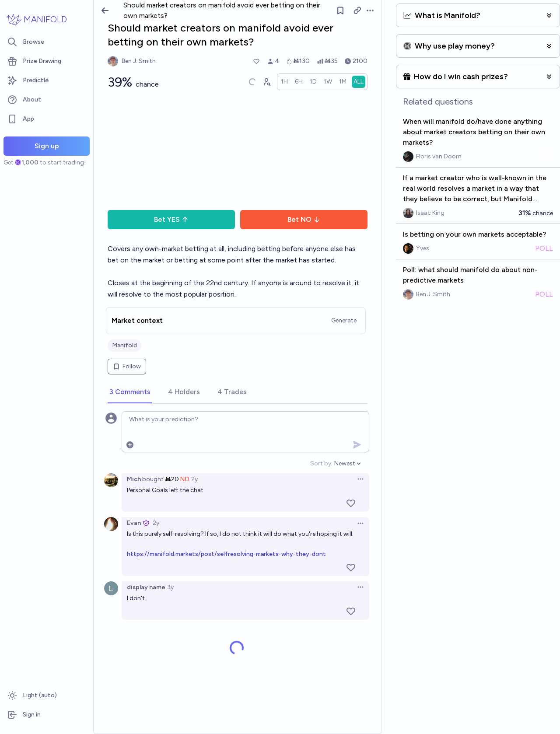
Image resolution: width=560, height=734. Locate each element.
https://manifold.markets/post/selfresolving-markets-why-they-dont (226, 554)
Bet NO (304, 219)
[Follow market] (341, 10)
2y (194, 479)
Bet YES (171, 219)
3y (170, 587)
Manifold (124, 345)
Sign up (47, 146)
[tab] (130, 392)
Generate (344, 320)
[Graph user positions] (266, 82)
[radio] (284, 82)
